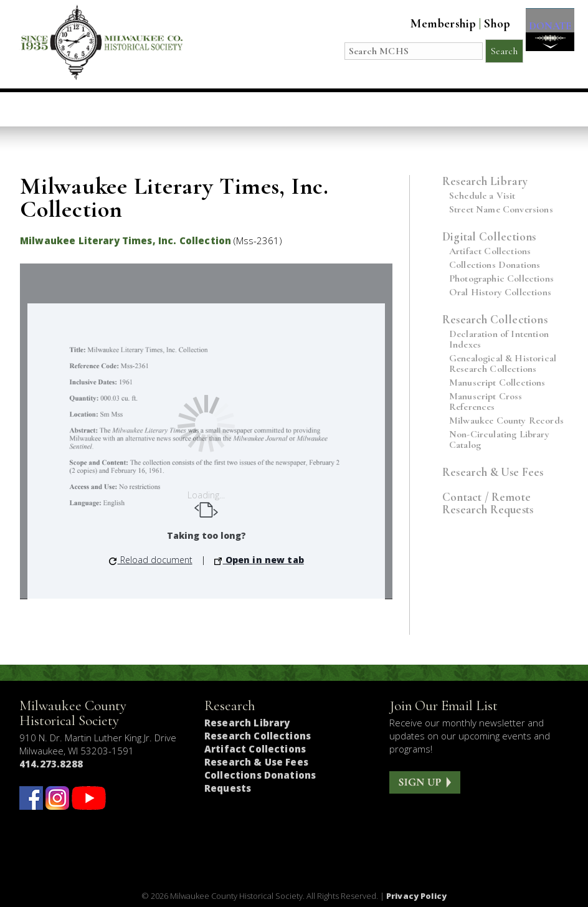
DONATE (545, 32)
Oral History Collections (500, 292)
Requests (228, 788)
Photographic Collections (501, 279)
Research (362, 109)
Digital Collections (489, 236)
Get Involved (514, 109)
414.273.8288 (51, 764)
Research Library (485, 181)
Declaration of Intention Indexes (499, 340)
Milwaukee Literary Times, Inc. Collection (126, 240)
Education (173, 109)
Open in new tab (259, 560)
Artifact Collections (490, 251)
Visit (104, 109)
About (433, 109)
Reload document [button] (151, 560)
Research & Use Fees (493, 472)
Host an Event (269, 109)
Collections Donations (495, 265)
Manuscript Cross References (486, 402)
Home (50, 109)
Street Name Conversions (501, 210)
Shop (486, 24)
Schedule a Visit (482, 196)
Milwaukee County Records (506, 421)
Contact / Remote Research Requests (488, 503)
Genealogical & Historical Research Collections (503, 364)
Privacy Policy (416, 896)
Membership (433, 24)
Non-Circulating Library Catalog (499, 440)
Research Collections (495, 319)
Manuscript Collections (497, 383)
